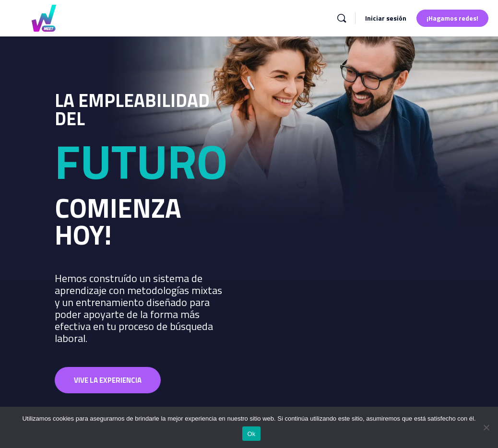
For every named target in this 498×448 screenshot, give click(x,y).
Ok (251, 434)
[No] (486, 427)
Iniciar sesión (386, 18)
